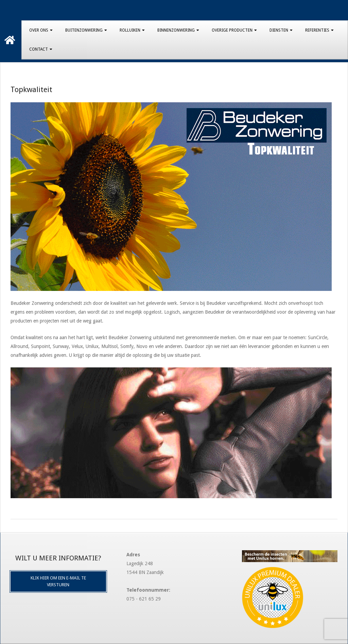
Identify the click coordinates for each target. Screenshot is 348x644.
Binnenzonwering (176, 30)
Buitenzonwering (84, 30)
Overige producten (232, 30)
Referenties (317, 30)
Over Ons (39, 30)
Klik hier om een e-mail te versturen (58, 581)
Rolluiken (130, 30)
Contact (39, 49)
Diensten (279, 30)
